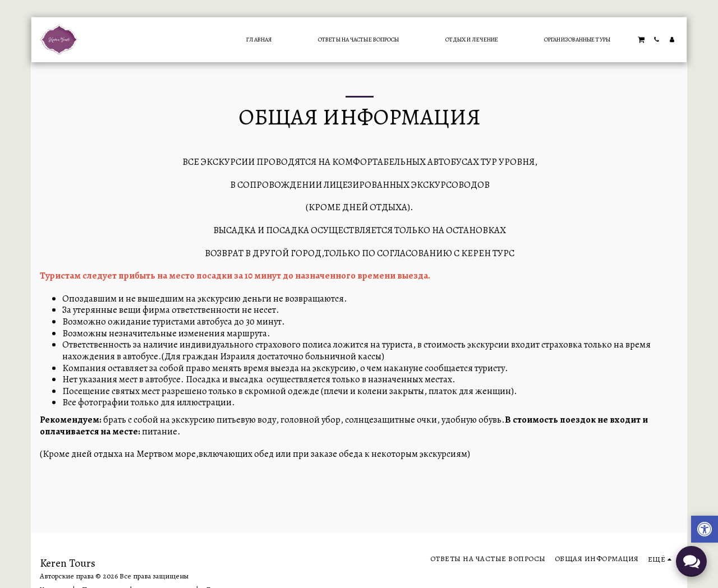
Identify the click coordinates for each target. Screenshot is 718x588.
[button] (641, 39)
